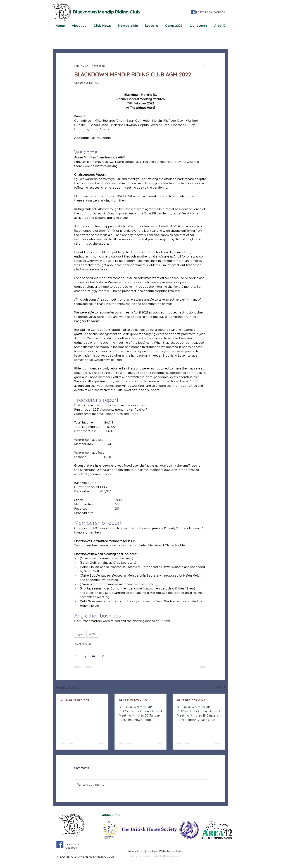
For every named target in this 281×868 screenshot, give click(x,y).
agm (80, 634)
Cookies (152, 851)
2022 (92, 634)
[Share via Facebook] (76, 656)
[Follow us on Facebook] (193, 12)
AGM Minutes (83, 644)
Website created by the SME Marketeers (155, 857)
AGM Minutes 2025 (133, 700)
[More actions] (205, 66)
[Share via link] (102, 656)
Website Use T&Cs (171, 851)
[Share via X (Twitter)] (85, 656)
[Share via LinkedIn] (93, 656)
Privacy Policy (136, 851)
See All (220, 687)
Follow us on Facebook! (211, 12)
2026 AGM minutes (75, 700)
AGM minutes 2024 (191, 700)
